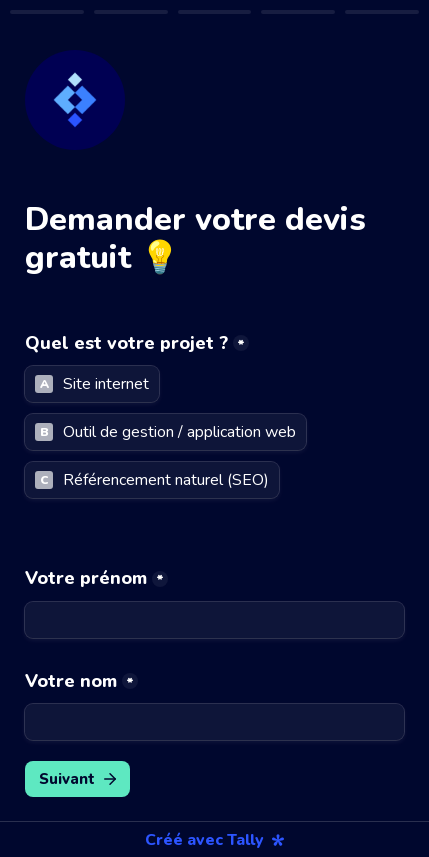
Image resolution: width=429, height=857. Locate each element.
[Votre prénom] (214, 620)
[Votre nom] (214, 722)
